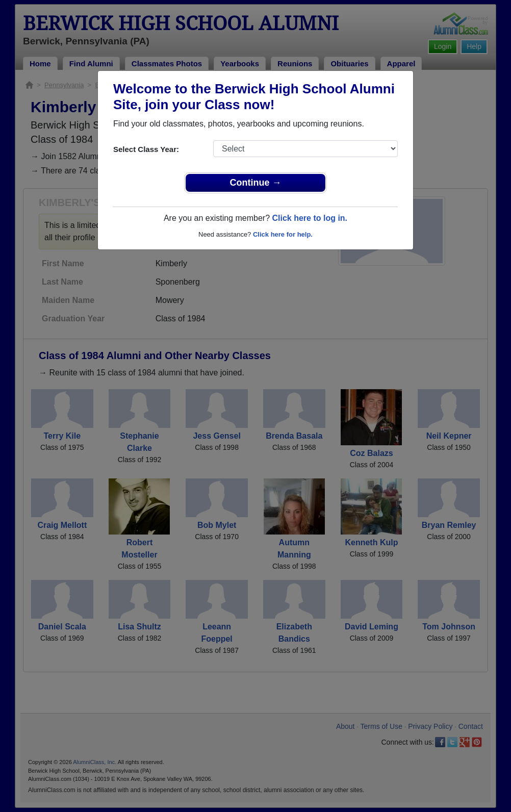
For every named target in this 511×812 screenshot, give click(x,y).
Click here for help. (283, 234)
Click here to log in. (310, 218)
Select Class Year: (146, 149)
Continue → (256, 183)
